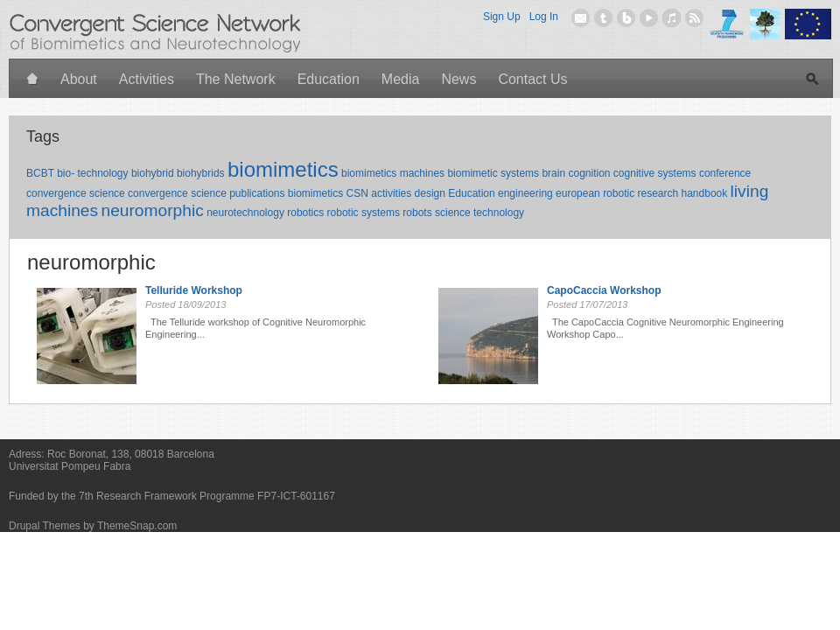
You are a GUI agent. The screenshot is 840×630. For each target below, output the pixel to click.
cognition (589, 173)
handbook (705, 193)
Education (329, 79)
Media (401, 79)
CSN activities (379, 193)
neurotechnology (245, 213)
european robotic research (617, 193)
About (79, 79)
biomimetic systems (493, 173)
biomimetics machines (393, 173)
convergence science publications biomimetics (235, 193)
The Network (236, 79)
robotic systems (364, 213)
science (453, 213)
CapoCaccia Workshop (604, 290)
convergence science (76, 193)
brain (553, 173)
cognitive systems (655, 173)
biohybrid (153, 173)
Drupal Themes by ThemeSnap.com (93, 526)
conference (725, 173)
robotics (305, 213)
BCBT (40, 173)
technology (499, 213)
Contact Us (532, 79)
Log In (544, 17)
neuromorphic (152, 210)
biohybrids (201, 173)
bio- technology (92, 173)
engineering (525, 193)
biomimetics (283, 169)
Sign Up (502, 17)
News (458, 79)
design (430, 193)
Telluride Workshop (194, 290)
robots (417, 213)
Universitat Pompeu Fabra (70, 466)
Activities (147, 79)
